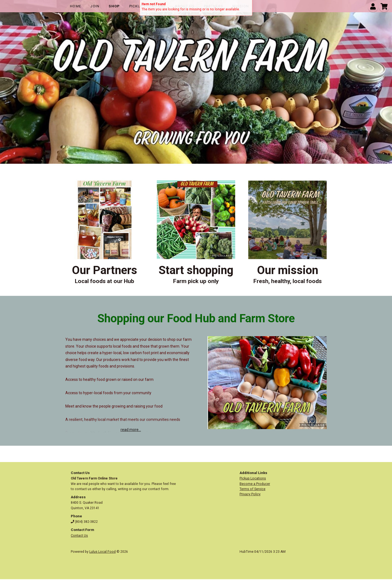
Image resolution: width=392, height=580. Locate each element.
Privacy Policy (250, 494)
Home (76, 6)
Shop (114, 6)
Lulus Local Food (102, 552)
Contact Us (79, 536)
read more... (131, 430)
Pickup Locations (253, 478)
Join (95, 6)
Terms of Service (252, 489)
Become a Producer (255, 484)
